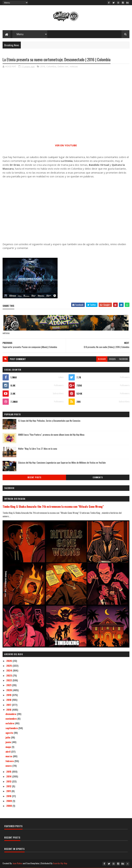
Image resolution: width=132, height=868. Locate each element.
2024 (10, 670)
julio (8, 737)
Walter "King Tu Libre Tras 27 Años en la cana (38, 449)
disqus (112, 359)
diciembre (11, 714)
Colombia (51, 66)
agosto (10, 733)
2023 (9, 675)
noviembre (11, 719)
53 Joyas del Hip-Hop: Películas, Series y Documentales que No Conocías (49, 421)
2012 (9, 786)
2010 (9, 796)
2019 (9, 695)
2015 (9, 771)
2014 (9, 776)
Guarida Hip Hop (60, 863)
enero (9, 766)
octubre (10, 723)
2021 (9, 685)
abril (8, 751)
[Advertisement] (66, 210)
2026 (9, 661)
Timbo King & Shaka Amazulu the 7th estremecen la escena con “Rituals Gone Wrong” (53, 506)
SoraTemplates (33, 863)
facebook (123, 359)
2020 (9, 690)
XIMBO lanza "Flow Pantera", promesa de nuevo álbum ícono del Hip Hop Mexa (51, 435)
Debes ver (63, 66)
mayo (9, 747)
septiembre (12, 728)
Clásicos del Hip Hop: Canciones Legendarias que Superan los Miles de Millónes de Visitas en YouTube (62, 463)
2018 (9, 700)
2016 (43, 66)
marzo (9, 756)
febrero (10, 761)
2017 (9, 705)
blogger (102, 359)
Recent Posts (34, 477)
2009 (9, 801)
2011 (9, 791)
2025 (9, 666)
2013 (9, 781)
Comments (98, 477)
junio (9, 742)
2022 (9, 680)
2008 (9, 806)
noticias (74, 66)
